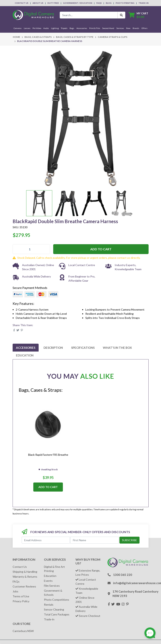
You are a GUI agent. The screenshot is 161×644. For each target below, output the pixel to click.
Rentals (49, 605)
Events (48, 581)
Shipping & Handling (25, 572)
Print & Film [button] (95, 28)
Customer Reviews (24, 586)
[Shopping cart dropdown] (138, 15)
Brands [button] (136, 28)
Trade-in (49, 619)
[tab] (26, 348)
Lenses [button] (27, 28)
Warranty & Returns (25, 577)
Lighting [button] (55, 28)
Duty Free (53, 3)
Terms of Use (21, 596)
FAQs (99, 3)
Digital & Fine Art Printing (54, 569)
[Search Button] (121, 15)
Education (25, 355)
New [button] (128, 28)
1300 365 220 (123, 575)
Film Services (52, 586)
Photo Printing (125, 3)
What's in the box (117, 348)
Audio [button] (46, 28)
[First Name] (94, 540)
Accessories (26, 348)
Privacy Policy (21, 601)
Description (53, 348)
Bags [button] (72, 28)
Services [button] (120, 28)
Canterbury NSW (23, 631)
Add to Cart (101, 249)
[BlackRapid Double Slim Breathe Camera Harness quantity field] (31, 249)
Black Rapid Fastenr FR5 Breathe (48, 455)
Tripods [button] (64, 28)
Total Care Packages (57, 614)
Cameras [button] (18, 28)
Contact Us (22, 3)
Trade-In (144, 3)
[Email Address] (46, 540)
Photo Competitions (57, 600)
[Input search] (89, 15)
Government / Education (78, 3)
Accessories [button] (82, 28)
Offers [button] (144, 28)
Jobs (15, 591)
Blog (109, 3)
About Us (38, 3)
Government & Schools (53, 593)
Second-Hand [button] (108, 28)
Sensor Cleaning (54, 609)
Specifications (83, 348)
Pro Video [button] (37, 28)
